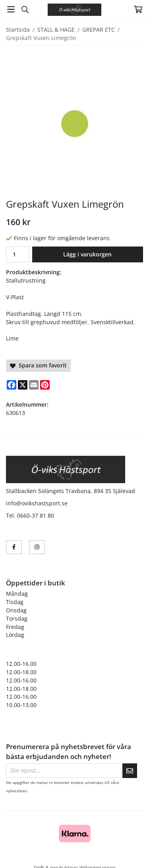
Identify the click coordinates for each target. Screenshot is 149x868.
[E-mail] (34, 385)
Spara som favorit (38, 365)
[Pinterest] (45, 385)
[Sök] (25, 10)
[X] (23, 385)
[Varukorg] (138, 9)
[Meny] (11, 9)
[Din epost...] (64, 771)
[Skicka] (130, 771)
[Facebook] (12, 385)
